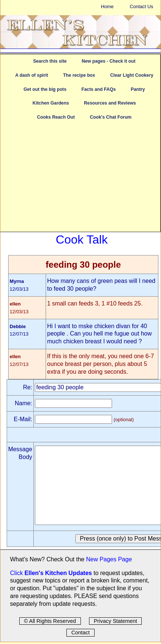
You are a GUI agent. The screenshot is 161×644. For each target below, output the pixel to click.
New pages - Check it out (109, 61)
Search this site (50, 61)
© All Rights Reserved (50, 621)
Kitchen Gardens (51, 103)
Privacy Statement (116, 621)
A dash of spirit (32, 75)
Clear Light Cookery (132, 75)
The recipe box (79, 75)
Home (107, 6)
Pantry (138, 89)
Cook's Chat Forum (111, 117)
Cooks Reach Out (56, 117)
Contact (80, 633)
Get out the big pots (45, 89)
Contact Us (142, 6)
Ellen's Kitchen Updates (58, 573)
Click (17, 573)
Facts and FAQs (99, 89)
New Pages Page (109, 559)
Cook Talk (82, 240)
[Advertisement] (80, 180)
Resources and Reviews (110, 103)
